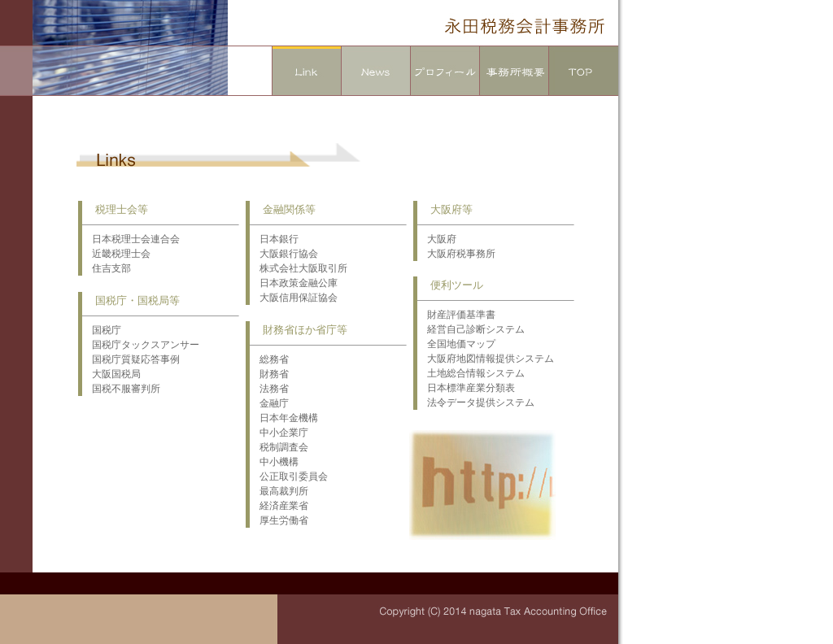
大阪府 (437, 239)
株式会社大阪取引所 (299, 268)
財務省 (269, 374)
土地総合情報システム (471, 373)
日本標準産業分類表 (466, 388)
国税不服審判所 (121, 389)
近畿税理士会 (116, 254)
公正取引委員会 (289, 476)
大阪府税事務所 (456, 254)
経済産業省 (279, 506)
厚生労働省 (279, 520)
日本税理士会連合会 (131, 239)
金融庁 (269, 403)
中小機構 (274, 462)
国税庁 (102, 330)
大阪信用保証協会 (294, 298)
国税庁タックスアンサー (141, 345)
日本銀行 (274, 239)
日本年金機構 (284, 418)
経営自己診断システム (471, 329)
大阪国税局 (111, 374)
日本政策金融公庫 (294, 283)
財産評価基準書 (456, 315)
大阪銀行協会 (284, 254)
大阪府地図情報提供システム (486, 359)
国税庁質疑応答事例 (131, 359)
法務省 (269, 389)
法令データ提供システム (476, 402)
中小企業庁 (279, 433)
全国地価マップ (456, 344)
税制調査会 (279, 447)
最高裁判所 (279, 491)
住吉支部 (107, 268)
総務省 (269, 359)
